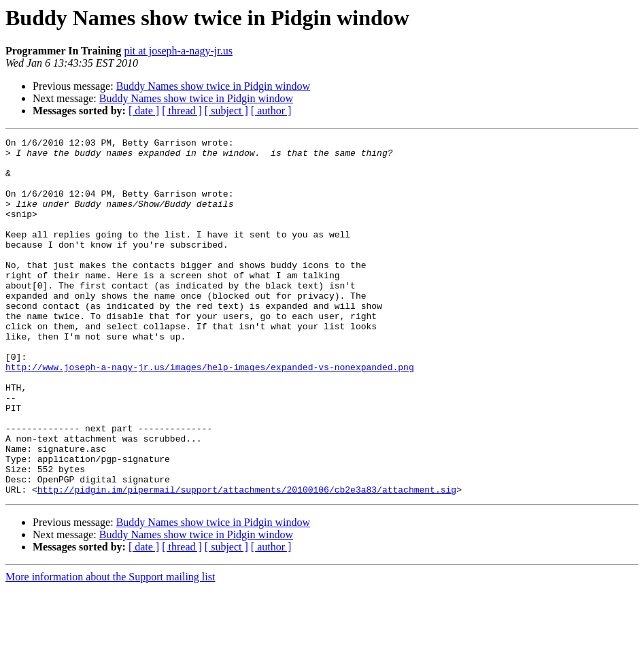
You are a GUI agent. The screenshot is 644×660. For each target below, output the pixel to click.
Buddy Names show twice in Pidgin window (213, 86)
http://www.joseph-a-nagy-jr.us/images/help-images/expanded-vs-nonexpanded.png (210, 414)
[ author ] (271, 111)
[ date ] (144, 111)
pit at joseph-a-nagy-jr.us (178, 51)
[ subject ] (226, 111)
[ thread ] (182, 111)
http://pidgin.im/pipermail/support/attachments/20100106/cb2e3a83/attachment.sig (247, 561)
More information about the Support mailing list (110, 648)
